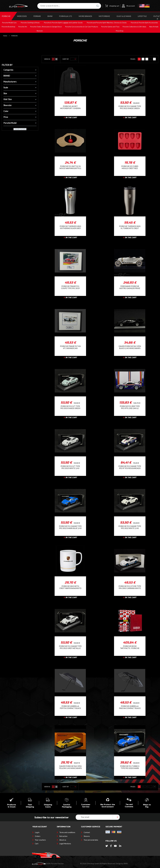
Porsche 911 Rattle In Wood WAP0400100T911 (70, 167)
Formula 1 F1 (66, 16)
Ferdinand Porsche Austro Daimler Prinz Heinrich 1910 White (130, 287)
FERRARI (37, 16)
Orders (38, 836)
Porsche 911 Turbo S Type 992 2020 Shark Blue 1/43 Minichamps (130, 767)
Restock (40, 31)
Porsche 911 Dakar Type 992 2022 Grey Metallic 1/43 (70, 647)
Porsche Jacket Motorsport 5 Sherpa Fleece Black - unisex (70, 107)
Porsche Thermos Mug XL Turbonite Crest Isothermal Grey (130, 227)
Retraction (63, 836)
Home (5, 36)
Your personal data (91, 840)
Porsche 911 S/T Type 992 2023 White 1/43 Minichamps (70, 467)
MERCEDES (22, 16)
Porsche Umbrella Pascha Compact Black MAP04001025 (130, 707)
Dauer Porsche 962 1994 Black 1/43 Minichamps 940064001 (130, 347)
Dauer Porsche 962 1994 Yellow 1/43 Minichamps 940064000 (70, 767)
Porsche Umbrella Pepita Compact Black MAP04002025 (70, 707)
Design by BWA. (122, 864)
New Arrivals (154, 27)
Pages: (133, 59)
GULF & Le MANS (124, 16)
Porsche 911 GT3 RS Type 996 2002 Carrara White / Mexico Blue (130, 587)
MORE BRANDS (85, 16)
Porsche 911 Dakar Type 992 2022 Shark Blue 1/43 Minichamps (70, 527)
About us (63, 840)
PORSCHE (6, 16)
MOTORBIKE (104, 16)
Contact (87, 832)
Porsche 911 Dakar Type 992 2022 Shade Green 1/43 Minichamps (130, 107)
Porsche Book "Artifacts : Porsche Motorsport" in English (130, 647)
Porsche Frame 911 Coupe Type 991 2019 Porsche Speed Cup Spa (70, 287)
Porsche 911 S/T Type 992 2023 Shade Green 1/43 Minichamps (70, 407)
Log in (37, 832)
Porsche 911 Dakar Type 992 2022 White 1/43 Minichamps (130, 527)
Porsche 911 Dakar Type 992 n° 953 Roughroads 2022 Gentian (130, 467)
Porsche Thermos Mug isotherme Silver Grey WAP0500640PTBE (70, 227)
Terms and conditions (67, 832)
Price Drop (120, 31)
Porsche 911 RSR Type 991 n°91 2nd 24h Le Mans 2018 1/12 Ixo (130, 407)
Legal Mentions (65, 844)
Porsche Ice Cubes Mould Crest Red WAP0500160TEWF (130, 167)
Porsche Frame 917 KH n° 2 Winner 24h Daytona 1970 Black (70, 347)
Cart (37, 844)
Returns (87, 836)
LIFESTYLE (142, 16)
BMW (50, 16)
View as (47, 59)
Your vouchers (40, 840)
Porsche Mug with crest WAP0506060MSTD (70, 587)
